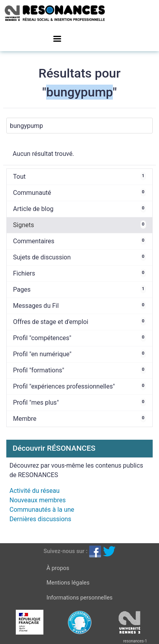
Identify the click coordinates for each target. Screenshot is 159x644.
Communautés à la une (42, 510)
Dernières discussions (40, 519)
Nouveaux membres (37, 500)
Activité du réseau (35, 491)
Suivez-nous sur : (65, 551)
